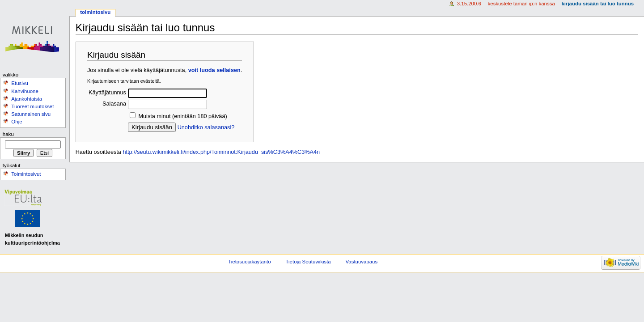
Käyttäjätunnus (107, 93)
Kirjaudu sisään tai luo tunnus (597, 4)
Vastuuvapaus (362, 262)
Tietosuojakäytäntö (249, 262)
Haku (8, 134)
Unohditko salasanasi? (206, 127)
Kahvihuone (25, 91)
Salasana (114, 104)
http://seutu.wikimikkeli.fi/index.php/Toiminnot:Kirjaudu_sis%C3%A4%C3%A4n (221, 152)
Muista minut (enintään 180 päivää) (182, 116)
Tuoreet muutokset (32, 106)
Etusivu (20, 83)
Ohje (17, 122)
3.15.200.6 (469, 4)
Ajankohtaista (27, 99)
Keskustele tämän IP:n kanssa (521, 4)
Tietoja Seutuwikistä (308, 262)
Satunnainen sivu (31, 114)
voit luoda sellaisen (214, 70)
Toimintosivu (95, 12)
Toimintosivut (26, 174)
